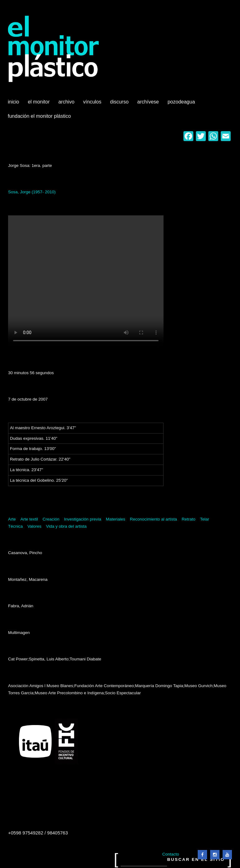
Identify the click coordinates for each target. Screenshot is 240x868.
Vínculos (93, 104)
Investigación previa (83, 519)
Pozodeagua (182, 104)
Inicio (13, 102)
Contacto (171, 854)
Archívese (148, 102)
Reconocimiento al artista (154, 519)
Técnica (15, 526)
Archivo (67, 104)
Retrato (188, 519)
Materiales (115, 519)
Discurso (119, 102)
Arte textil (29, 519)
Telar (205, 519)
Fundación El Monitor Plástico (39, 116)
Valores (34, 526)
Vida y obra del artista (66, 526)
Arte (12, 519)
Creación (51, 519)
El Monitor (39, 104)
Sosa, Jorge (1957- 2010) (32, 192)
